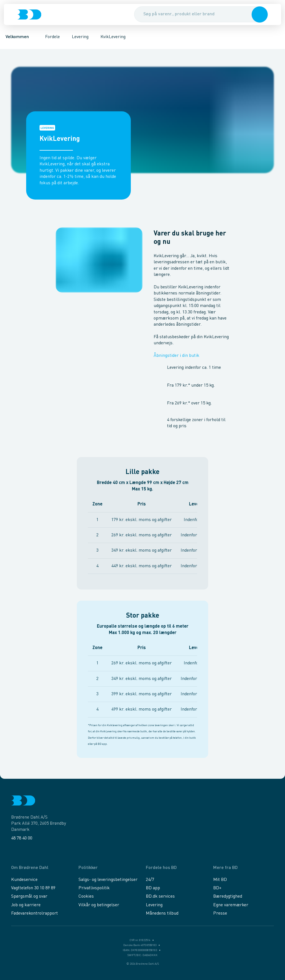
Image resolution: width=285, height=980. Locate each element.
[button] (259, 15)
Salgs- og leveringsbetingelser (108, 880)
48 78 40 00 (22, 838)
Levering (80, 38)
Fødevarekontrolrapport (35, 913)
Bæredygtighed (228, 897)
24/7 (150, 880)
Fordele (52, 38)
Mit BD (220, 880)
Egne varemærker (231, 905)
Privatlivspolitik (94, 888)
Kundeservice (24, 880)
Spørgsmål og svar (29, 897)
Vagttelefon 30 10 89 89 (33, 888)
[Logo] (30, 15)
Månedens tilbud (162, 913)
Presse (220, 913)
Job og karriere (26, 905)
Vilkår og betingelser (99, 905)
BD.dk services (160, 897)
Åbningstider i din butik (180, 357)
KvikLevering (114, 38)
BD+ (217, 888)
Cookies (86, 897)
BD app (153, 888)
